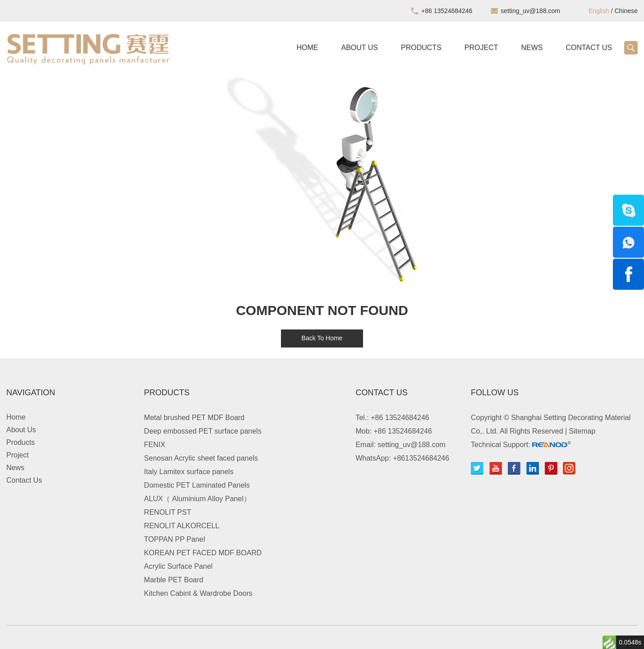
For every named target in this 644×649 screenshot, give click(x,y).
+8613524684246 (421, 458)
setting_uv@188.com (530, 11)
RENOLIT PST (168, 512)
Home (308, 48)
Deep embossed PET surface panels (202, 431)
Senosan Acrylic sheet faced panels (201, 458)
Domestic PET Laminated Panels (197, 485)
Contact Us (589, 48)
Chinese (626, 11)
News (532, 48)
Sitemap (582, 431)
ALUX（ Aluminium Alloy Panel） (197, 499)
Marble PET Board (173, 580)
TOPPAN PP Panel (174, 539)
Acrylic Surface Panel (178, 566)
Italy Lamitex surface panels (189, 472)
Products (421, 48)
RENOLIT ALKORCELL (182, 526)
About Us (360, 48)
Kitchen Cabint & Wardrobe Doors (198, 593)
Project (481, 48)
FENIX (154, 445)
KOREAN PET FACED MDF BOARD (203, 553)
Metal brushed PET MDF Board (194, 418)
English (599, 11)
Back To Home (322, 338)
